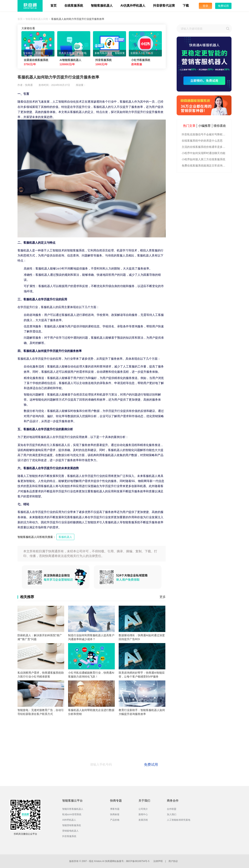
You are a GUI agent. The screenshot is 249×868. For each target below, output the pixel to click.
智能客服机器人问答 (37, 19)
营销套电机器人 (70, 831)
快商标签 (115, 814)
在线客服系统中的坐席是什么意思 (202, 141)
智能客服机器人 (102, 6)
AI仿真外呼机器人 (133, 6)
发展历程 (143, 820)
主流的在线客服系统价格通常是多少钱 (205, 147)
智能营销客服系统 (72, 825)
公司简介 (143, 809)
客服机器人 (65, 537)
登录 (205, 6)
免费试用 (223, 6)
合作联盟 (172, 809)
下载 (186, 6)
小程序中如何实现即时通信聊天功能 (203, 153)
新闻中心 (143, 814)
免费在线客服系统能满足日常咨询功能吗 (205, 166)
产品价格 (115, 820)
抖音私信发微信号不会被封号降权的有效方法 (205, 134)
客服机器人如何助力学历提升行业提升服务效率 (78, 19)
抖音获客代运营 (164, 6)
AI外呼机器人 (69, 820)
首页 (53, 6)
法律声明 (158, 861)
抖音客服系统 (69, 836)
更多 (163, 597)
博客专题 (115, 809)
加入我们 (172, 814)
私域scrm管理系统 (72, 814)
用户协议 (173, 861)
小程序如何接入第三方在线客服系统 (203, 159)
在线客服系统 (74, 6)
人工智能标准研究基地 (179, 820)
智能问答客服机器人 (73, 809)
